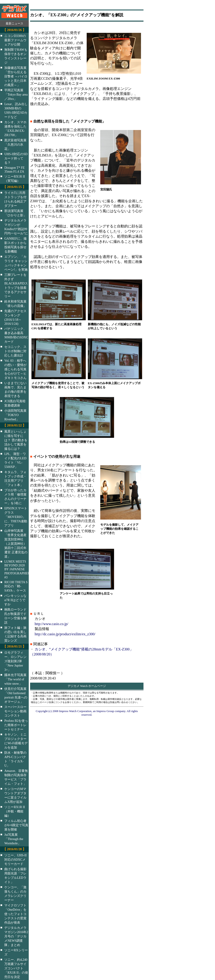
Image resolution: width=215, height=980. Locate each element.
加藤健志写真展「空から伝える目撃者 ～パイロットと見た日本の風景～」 (16, 76)
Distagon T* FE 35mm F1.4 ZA (14, 170)
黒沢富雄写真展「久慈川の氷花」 (15, 144)
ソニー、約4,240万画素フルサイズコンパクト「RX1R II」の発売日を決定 (16, 968)
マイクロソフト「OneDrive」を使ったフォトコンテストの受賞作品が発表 (15, 914)
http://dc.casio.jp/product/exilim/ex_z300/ (65, 634)
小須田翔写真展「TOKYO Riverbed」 (15, 415)
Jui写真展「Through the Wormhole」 (14, 839)
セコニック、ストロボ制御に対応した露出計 (15, 351)
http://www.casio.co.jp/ (51, 624)
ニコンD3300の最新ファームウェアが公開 (15, 40)
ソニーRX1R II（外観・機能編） (15, 811)
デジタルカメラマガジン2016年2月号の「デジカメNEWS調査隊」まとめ (16, 936)
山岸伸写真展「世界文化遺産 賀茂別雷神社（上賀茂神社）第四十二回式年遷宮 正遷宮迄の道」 (16, 544)
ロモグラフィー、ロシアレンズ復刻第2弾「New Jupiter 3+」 (15, 661)
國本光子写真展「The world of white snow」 (15, 679)
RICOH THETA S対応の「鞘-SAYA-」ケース (16, 586)
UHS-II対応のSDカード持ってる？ (16, 158)
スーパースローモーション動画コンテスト (15, 711)
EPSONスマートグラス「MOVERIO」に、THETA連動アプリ (16, 517)
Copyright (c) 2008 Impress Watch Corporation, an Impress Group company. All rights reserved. (87, 713)
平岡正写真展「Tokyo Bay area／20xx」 (16, 94)
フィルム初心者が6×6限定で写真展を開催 (16, 825)
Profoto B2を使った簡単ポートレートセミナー (16, 725)
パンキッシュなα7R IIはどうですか (15, 600)
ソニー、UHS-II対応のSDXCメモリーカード (15, 860)
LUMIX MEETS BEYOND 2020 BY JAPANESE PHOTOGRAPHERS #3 (19, 569)
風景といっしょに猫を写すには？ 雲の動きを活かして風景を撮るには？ (16, 440)
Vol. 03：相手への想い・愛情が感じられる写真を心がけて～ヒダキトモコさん (15, 369)
